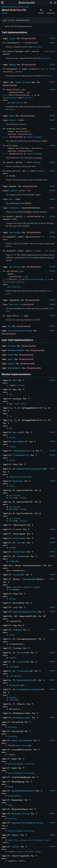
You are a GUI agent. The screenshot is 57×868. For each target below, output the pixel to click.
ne (8, 251)
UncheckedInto (25, 680)
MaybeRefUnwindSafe (23, 791)
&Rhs (28, 251)
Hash (12, 116)
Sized (22, 385)
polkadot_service (9, 7)
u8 (26, 131)
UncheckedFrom (15, 685)
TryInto (21, 662)
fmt (8, 69)
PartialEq (15, 232)
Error (18, 72)
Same (15, 607)
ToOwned (17, 630)
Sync (11, 359)
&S (24, 171)
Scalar (16, 847)
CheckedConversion (24, 451)
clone (9, 43)
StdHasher (14, 208)
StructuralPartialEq (20, 331)
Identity (13, 304)
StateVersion (25, 134)
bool (5, 239)
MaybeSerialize (21, 814)
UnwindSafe (14, 368)
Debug (12, 65)
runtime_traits (23, 7)
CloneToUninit (21, 455)
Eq (9, 326)
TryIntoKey (23, 671)
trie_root (12, 145)
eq (8, 237)
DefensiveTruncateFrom (19, 477)
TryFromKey (14, 676)
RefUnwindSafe (16, 350)
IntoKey (21, 556)
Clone (12, 38)
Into (19, 543)
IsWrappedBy (29, 579)
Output (12, 120)
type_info (12, 316)
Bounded (12, 697)
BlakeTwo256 (27, 3)
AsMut (25, 587)
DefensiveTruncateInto (30, 469)
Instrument (19, 538)
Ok (42, 279)
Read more (37, 47)
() (12, 72)
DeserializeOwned (22, 740)
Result (6, 72)
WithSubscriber (22, 718)
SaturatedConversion (25, 612)
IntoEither (19, 552)
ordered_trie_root (16, 129)
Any (15, 380)
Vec (17, 131)
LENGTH (13, 191)
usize (22, 191)
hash (9, 162)
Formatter (33, 69)
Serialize (15, 267)
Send (11, 355)
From (15, 529)
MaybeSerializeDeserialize (28, 823)
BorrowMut (19, 442)
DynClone (18, 481)
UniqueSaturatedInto (29, 689)
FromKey (12, 561)
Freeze (12, 346)
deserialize (13, 90)
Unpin (11, 364)
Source (5, 13)
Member (16, 835)
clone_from (12, 51)
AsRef (15, 587)
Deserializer (10, 98)
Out (10, 199)
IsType (17, 575)
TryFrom (21, 653)
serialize (12, 271)
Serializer (32, 279)
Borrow (17, 432)
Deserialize (22, 82)
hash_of (10, 171)
